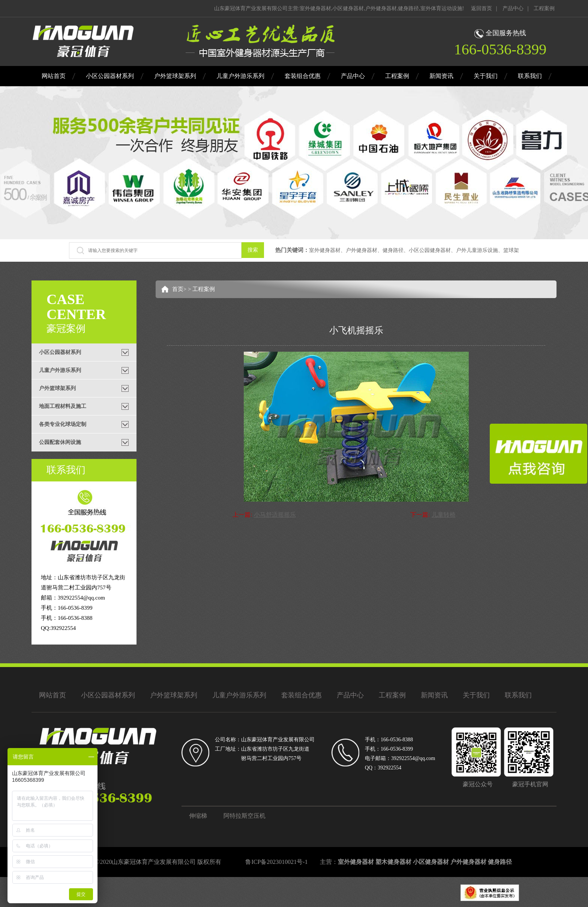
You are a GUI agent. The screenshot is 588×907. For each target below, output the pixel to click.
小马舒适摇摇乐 (275, 515)
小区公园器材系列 (110, 76)
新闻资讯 (441, 76)
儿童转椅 (444, 515)
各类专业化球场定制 (63, 424)
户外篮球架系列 (175, 76)
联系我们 (530, 76)
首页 (178, 289)
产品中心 (513, 8)
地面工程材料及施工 (63, 406)
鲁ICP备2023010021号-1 (276, 862)
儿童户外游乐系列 (240, 76)
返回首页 (481, 8)
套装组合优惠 (303, 76)
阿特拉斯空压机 (244, 816)
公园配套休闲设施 (60, 442)
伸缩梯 (198, 816)
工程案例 (544, 8)
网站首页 (54, 76)
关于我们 (486, 76)
